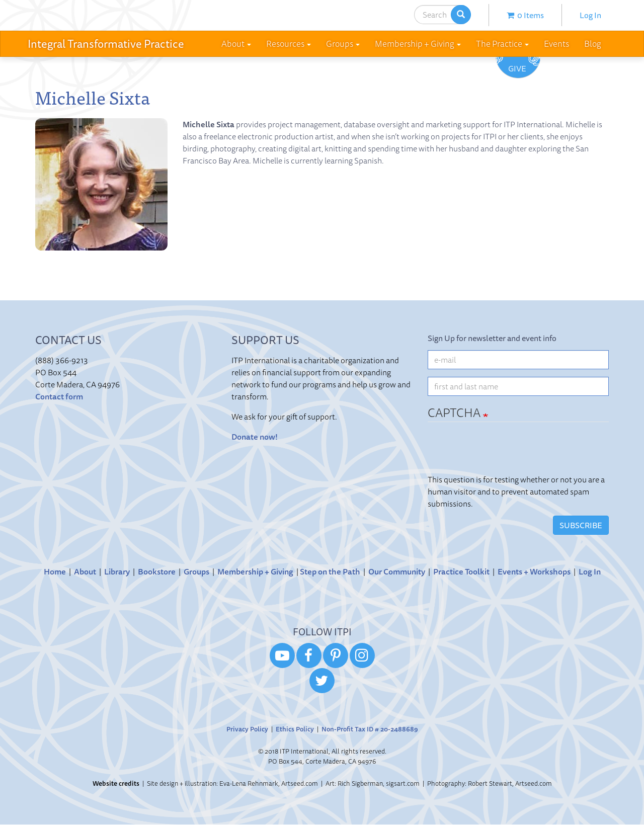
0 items (525, 15)
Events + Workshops (534, 571)
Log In (590, 15)
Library (117, 571)
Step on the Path (330, 571)
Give (517, 68)
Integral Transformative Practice (106, 44)
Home (55, 571)
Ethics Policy (295, 729)
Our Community (397, 571)
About (85, 571)
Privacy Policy (247, 729)
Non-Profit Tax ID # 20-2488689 (370, 729)
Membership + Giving (255, 571)
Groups (196, 571)
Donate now (253, 437)
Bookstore (157, 571)
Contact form (59, 396)
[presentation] (504, 454)
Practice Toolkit (461, 571)
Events (556, 44)
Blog (593, 44)
